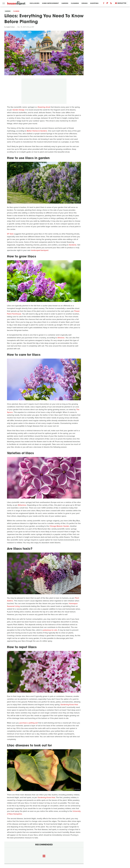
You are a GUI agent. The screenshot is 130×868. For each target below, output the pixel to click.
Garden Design (19, 110)
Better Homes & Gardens (37, 131)
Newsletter (121, 3)
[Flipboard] (107, 4)
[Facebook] (104, 4)
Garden (65, 3)
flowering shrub (44, 107)
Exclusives (35, 3)
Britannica (22, 505)
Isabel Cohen (11, 27)
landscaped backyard (40, 250)
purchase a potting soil (29, 723)
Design (84, 3)
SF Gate (10, 234)
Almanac (61, 338)
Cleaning (75, 3)
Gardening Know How (69, 705)
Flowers (16, 11)
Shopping (94, 3)
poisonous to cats (50, 630)
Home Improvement (50, 3)
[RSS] (111, 4)
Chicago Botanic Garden (59, 526)
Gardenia (73, 245)
